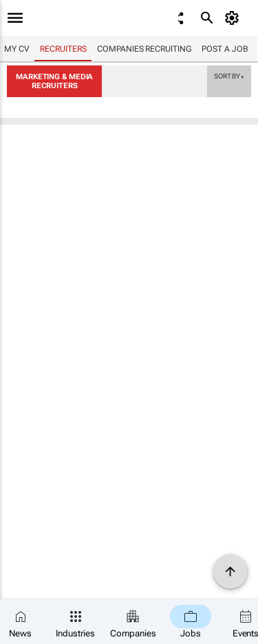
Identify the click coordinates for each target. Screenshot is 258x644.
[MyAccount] (234, 18)
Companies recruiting (144, 49)
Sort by (229, 76)
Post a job (225, 49)
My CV (17, 49)
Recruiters (63, 49)
